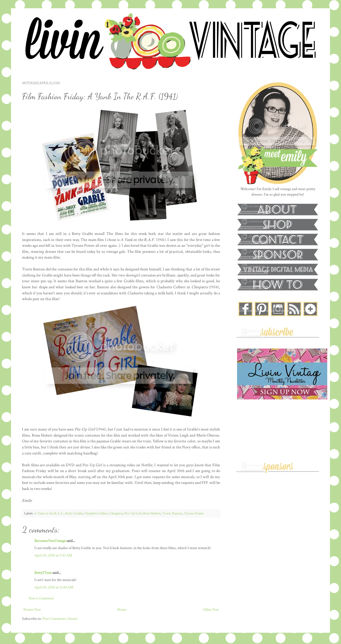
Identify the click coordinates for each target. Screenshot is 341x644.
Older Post (211, 610)
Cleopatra (116, 513)
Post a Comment (41, 598)
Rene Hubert (152, 513)
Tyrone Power (194, 513)
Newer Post (32, 610)
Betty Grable (74, 513)
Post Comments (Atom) (60, 619)
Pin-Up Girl (133, 513)
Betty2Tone (43, 573)
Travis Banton (172, 513)
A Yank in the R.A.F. (49, 513)
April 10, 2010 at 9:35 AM (53, 555)
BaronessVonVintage (50, 541)
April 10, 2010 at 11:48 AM (54, 587)
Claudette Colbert (96, 513)
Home (122, 610)
